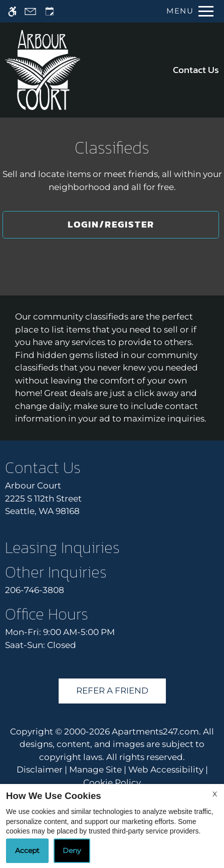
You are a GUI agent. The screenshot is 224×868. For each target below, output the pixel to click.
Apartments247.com (155, 731)
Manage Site (95, 769)
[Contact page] (30, 11)
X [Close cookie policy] (215, 794)
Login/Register (111, 224)
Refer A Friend (112, 690)
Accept (27, 850)
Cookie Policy (112, 782)
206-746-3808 (35, 590)
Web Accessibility (166, 769)
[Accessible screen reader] (12, 11)
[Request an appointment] (50, 11)
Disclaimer (40, 769)
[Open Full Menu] (187, 11)
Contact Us (196, 70)
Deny (72, 850)
